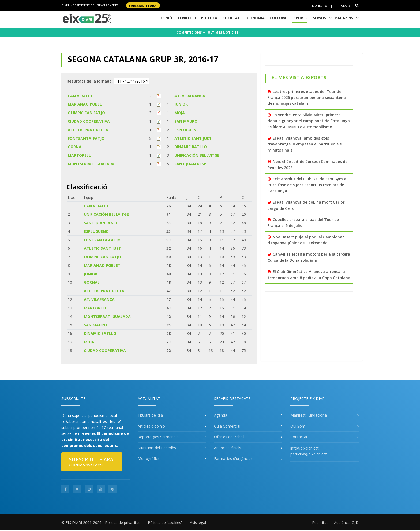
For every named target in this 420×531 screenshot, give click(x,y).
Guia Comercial (227, 426)
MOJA (180, 113)
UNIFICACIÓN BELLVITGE (197, 155)
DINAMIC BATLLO (191, 147)
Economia (255, 18)
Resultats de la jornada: (90, 81)
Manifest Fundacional (309, 415)
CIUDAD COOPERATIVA (89, 121)
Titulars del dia (150, 415)
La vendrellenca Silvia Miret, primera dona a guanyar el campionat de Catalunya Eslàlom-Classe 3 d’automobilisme (309, 121)
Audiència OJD (346, 523)
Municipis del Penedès (157, 448)
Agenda (221, 415)
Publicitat (320, 523)
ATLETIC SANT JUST (193, 138)
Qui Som (298, 426)
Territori (187, 18)
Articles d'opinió (151, 426)
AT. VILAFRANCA (190, 96)
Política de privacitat (122, 523)
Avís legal (198, 523)
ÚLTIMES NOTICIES (225, 33)
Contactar (299, 437)
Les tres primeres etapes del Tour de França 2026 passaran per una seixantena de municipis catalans (307, 98)
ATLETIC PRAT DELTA (88, 130)
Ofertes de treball (229, 437)
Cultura (278, 18)
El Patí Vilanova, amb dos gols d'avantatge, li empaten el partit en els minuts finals (305, 144)
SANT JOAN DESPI (191, 164)
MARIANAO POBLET (86, 104)
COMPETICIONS (191, 33)
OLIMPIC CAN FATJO (86, 113)
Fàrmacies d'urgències (233, 459)
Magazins (344, 18)
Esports (300, 18)
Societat (231, 18)
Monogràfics (149, 459)
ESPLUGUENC (187, 130)
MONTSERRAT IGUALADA (91, 164)
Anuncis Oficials (228, 448)
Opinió (166, 18)
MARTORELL (79, 155)
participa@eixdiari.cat (309, 454)
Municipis (319, 5)
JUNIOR (181, 104)
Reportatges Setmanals (158, 437)
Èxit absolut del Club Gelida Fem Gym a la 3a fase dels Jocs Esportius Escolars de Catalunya (307, 185)
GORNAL (76, 147)
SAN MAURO (186, 121)
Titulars (343, 5)
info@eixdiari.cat (305, 448)
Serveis (320, 18)
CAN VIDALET (80, 96)
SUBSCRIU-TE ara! (143, 5)
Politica (209, 18)
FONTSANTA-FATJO (86, 138)
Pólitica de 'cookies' (165, 523)
